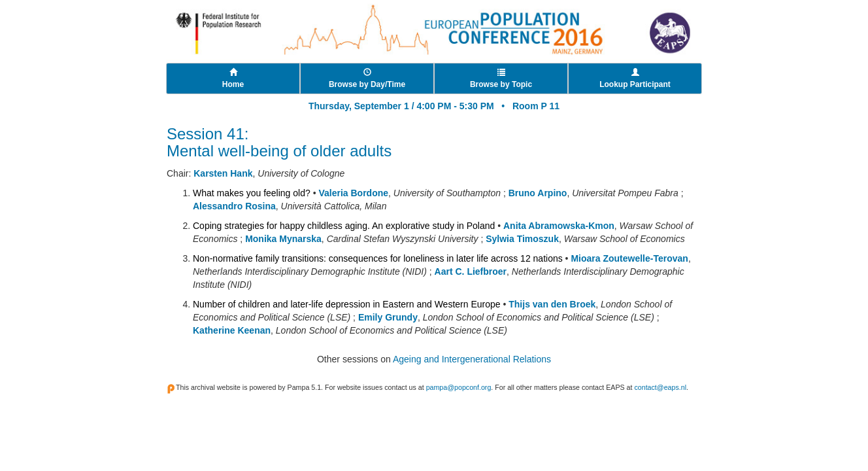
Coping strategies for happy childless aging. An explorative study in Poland (344, 226)
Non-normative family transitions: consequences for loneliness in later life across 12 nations (378, 258)
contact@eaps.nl (660, 387)
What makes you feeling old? (252, 193)
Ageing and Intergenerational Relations (472, 359)
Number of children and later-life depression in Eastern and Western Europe (347, 304)
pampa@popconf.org (459, 387)
